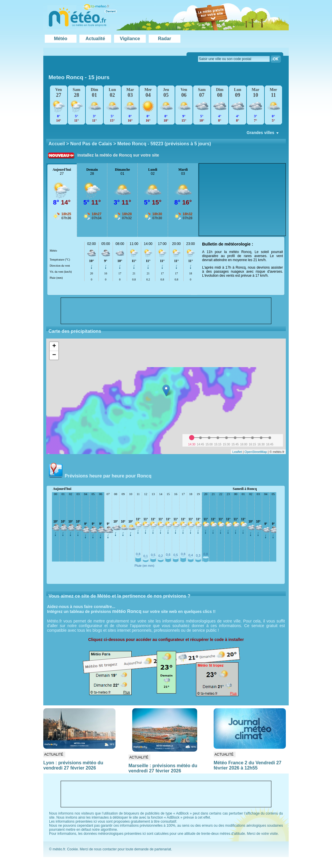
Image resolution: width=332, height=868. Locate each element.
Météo (61, 39)
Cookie (72, 849)
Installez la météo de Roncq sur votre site (118, 155)
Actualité (95, 39)
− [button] (54, 355)
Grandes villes (263, 134)
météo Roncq (127, 611)
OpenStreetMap (256, 452)
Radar (164, 39)
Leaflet (237, 452)
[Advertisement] (242, 200)
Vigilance (130, 39)
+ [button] (54, 346)
